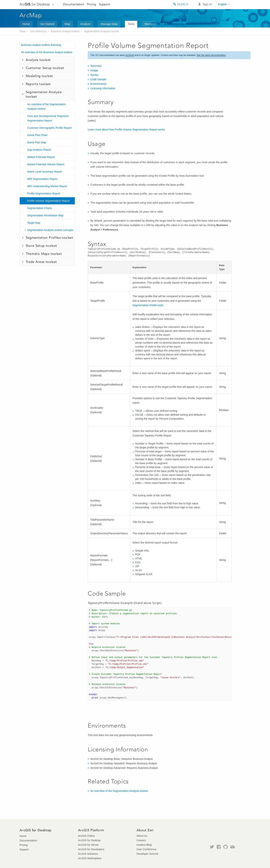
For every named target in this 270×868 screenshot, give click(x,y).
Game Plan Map (37, 142)
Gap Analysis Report (39, 150)
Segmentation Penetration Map (45, 215)
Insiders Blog (144, 845)
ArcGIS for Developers (91, 849)
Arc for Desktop (35, 4)
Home (26, 24)
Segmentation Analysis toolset (101, 31)
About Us (142, 836)
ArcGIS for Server (88, 845)
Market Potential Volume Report (46, 164)
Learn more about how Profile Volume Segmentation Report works (126, 130)
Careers (141, 840)
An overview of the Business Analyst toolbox (47, 52)
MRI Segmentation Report (42, 179)
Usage (94, 70)
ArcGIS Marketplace (90, 858)
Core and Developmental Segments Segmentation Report (48, 118)
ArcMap (31, 15)
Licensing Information (103, 88)
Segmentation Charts (40, 208)
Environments (98, 84)
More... (149, 24)
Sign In (207, 4)
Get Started (47, 24)
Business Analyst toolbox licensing (41, 45)
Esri (243, 4)
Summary (96, 66)
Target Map (34, 223)
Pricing (91, 4)
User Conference (146, 849)
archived (130, 55)
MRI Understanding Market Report (47, 186)
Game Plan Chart (37, 135)
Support (104, 4)
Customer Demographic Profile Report (49, 128)
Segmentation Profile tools (148, 305)
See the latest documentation (211, 55)
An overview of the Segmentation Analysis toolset (46, 106)
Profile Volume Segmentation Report (48, 201)
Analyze (85, 24)
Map (67, 24)
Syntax (94, 75)
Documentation (73, 4)
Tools (131, 24)
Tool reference (38, 31)
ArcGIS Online (86, 836)
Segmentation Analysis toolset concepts (50, 230)
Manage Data (109, 24)
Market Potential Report (41, 157)
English (223, 4)
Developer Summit (147, 854)
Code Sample (98, 79)
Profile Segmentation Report (44, 194)
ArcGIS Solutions (88, 854)
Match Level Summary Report (45, 172)
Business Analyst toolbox (65, 31)
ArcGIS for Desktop (89, 840)
